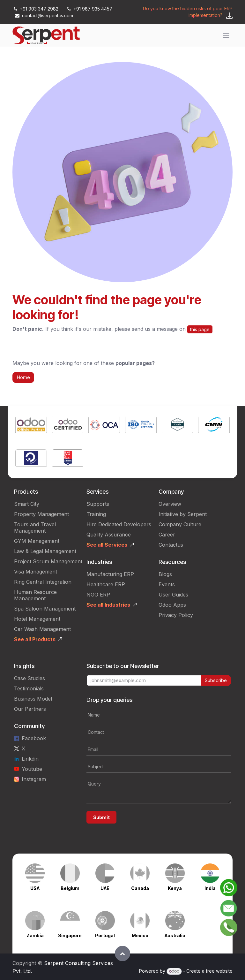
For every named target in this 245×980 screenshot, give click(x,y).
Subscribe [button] (216, 680)
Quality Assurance (109, 535)
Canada (140, 888)
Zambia (35, 935)
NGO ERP (98, 595)
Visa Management (36, 572)
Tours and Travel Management (35, 528)
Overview (170, 504)
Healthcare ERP (106, 584)
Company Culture (180, 524)
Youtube (32, 769)
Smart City (27, 504)
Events (167, 584)
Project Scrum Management (48, 561)
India (210, 888)
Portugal (105, 935)
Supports (98, 504)
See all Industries (108, 605)
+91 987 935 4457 (89, 9)
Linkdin (30, 759)
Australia (175, 935)
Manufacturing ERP (110, 574)
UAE (105, 888)
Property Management (41, 514)
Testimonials (29, 688)
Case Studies (30, 678)
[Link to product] (31, 425)
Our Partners (30, 709)
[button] (122, 953)
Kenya (175, 888)
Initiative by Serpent (183, 514)
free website (219, 971)
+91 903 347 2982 (36, 9)
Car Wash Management (42, 629)
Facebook (34, 738)
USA (35, 888)
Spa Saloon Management (45, 609)
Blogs (165, 574)
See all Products (35, 639)
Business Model (33, 699)
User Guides (173, 595)
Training (96, 514)
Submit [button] (101, 817)
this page (200, 329)
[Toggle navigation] (226, 35)
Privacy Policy (176, 615)
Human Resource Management (35, 595)
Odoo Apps (172, 605)
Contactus (171, 545)
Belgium (70, 888)
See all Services (107, 545)
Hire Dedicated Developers (119, 524)
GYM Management (37, 541)
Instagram (34, 779)
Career (167, 535)
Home (23, 377)
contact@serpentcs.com (44, 15)
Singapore (70, 935)
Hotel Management (37, 619)
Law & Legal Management (45, 551)
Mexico (140, 935)
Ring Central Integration (43, 582)
